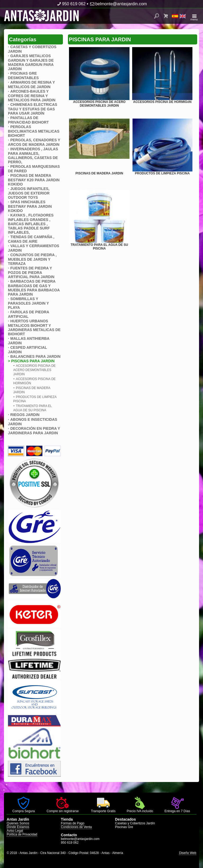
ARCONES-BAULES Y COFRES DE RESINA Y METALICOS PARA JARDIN (32, 96)
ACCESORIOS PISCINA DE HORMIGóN (162, 102)
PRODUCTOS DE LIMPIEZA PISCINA (162, 173)
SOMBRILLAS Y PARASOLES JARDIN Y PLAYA (28, 303)
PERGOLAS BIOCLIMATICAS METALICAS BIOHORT (34, 131)
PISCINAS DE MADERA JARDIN (99, 173)
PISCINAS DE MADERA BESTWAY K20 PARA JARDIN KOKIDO (34, 180)
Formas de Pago (73, 823)
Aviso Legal (15, 831)
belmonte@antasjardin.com (118, 4)
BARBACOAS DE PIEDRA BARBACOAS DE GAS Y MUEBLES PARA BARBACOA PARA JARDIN (34, 288)
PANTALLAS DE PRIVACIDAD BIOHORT (28, 120)
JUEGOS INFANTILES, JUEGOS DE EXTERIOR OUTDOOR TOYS (29, 193)
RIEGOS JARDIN (25, 415)
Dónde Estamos (18, 827)
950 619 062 (71, 4)
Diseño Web (188, 853)
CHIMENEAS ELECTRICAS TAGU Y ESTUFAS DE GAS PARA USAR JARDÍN (33, 109)
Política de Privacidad (22, 834)
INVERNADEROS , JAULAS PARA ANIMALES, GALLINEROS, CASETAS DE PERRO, (33, 155)
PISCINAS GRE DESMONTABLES (23, 76)
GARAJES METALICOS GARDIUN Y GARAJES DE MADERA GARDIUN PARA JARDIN (31, 62)
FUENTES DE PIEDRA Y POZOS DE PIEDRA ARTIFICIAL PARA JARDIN (31, 272)
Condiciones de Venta (76, 827)
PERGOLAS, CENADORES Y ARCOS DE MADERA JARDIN (34, 142)
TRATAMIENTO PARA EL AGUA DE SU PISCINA (99, 247)
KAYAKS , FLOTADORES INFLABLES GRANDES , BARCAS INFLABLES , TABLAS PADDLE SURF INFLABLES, (31, 224)
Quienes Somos (18, 823)
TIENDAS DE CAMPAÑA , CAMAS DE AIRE (31, 239)
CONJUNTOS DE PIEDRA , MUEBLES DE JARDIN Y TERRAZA (32, 259)
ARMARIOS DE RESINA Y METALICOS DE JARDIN (31, 85)
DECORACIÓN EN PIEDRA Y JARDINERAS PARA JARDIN (34, 431)
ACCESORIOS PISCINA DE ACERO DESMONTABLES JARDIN (34, 370)
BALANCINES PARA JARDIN (35, 356)
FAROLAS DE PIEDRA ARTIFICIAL (28, 314)
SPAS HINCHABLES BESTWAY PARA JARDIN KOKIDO (30, 206)
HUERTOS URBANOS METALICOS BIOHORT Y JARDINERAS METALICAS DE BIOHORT (34, 327)
